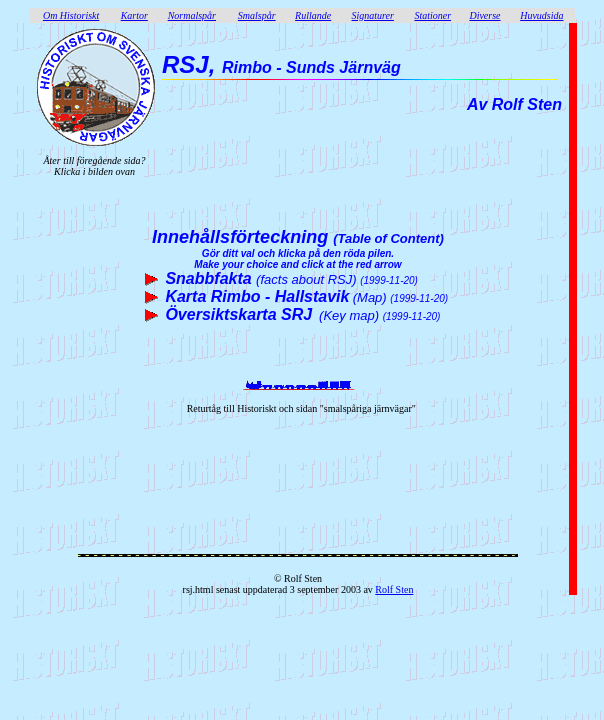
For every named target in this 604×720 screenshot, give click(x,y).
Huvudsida (541, 15)
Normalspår (192, 15)
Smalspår (257, 15)
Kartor (134, 15)
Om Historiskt (71, 15)
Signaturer (373, 15)
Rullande (313, 15)
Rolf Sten (394, 589)
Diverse (484, 15)
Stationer (432, 15)
